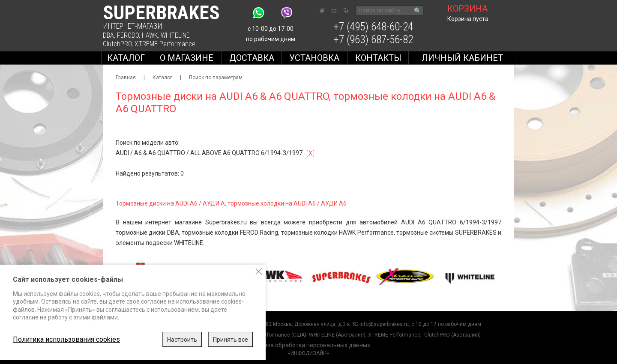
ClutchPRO (117, 44)
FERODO (128, 35)
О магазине (187, 58)
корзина (467, 9)
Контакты (378, 58)
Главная (126, 78)
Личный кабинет (462, 58)
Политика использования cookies (66, 339)
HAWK (150, 35)
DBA (108, 35)
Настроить (182, 340)
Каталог (126, 58)
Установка (314, 58)
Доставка (252, 58)
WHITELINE (175, 35)
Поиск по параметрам (216, 78)
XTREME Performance (165, 44)
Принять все (231, 340)
